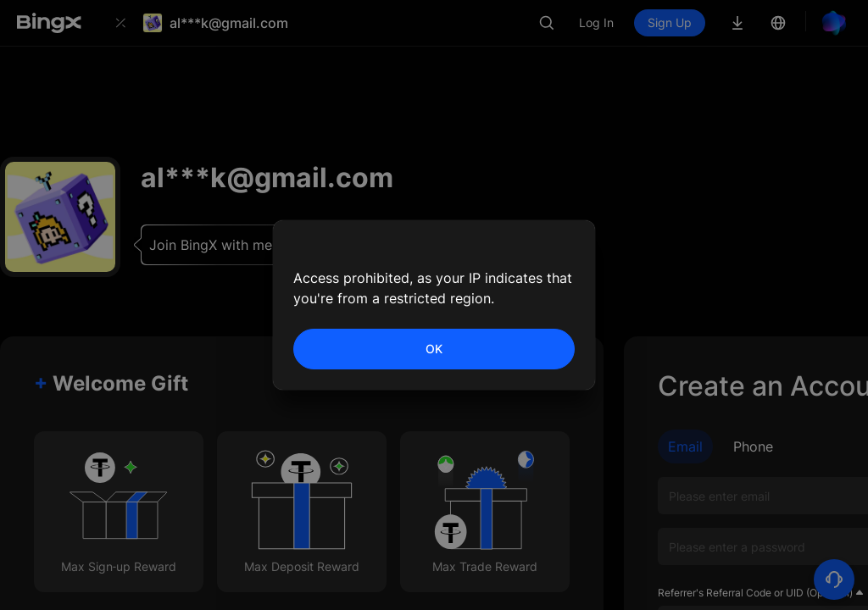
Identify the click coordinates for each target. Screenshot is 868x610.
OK (434, 349)
